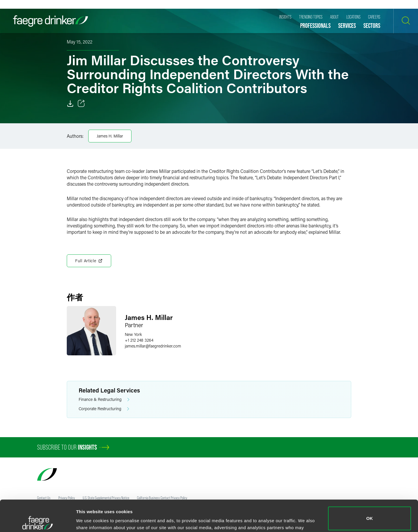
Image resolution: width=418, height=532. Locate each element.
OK (370, 487)
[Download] (70, 104)
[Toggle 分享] (81, 104)
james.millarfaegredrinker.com (153, 346)
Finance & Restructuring (104, 400)
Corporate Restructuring (104, 409)
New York (133, 334)
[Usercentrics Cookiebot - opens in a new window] (38, 521)
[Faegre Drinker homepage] (51, 21)
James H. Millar (110, 136)
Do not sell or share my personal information (370, 513)
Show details (90, 519)
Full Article (89, 261)
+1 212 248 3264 (139, 340)
